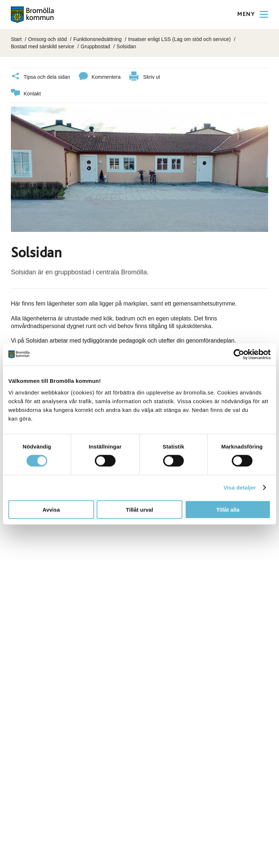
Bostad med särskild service (43, 46)
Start (16, 39)
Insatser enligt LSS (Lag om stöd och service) (179, 39)
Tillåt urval (140, 509)
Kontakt (26, 94)
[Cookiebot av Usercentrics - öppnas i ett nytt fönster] (239, 355)
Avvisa (51, 509)
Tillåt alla (228, 509)
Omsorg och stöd (47, 39)
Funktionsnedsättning (98, 39)
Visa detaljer (240, 488)
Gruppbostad (95, 46)
